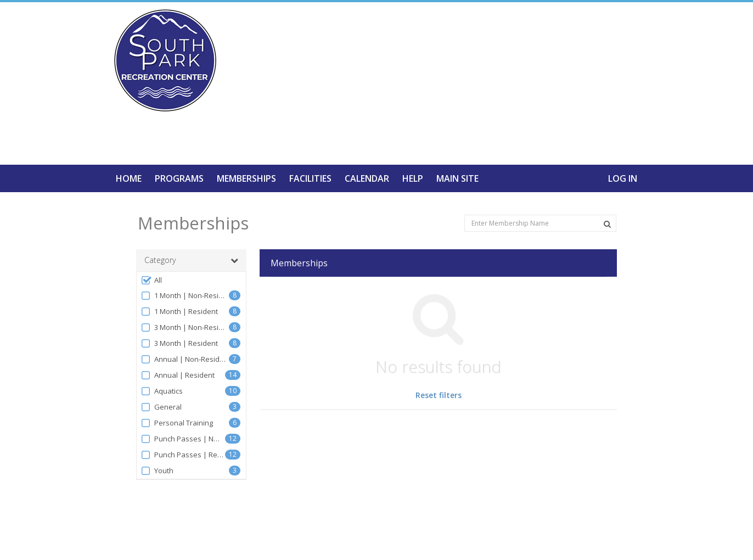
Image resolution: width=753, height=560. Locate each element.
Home (129, 178)
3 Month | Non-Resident (185, 327)
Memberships (246, 178)
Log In (623, 178)
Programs (179, 178)
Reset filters (439, 395)
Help (413, 178)
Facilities (310, 178)
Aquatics (162, 391)
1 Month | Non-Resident (185, 296)
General (161, 407)
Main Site (457, 178)
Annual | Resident (178, 375)
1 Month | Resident (179, 312)
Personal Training (177, 423)
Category (191, 260)
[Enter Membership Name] (540, 223)
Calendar (367, 178)
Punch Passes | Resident (183, 455)
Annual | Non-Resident (185, 359)
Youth (157, 471)
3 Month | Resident (179, 343)
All (151, 280)
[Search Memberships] (607, 224)
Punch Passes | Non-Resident (183, 439)
